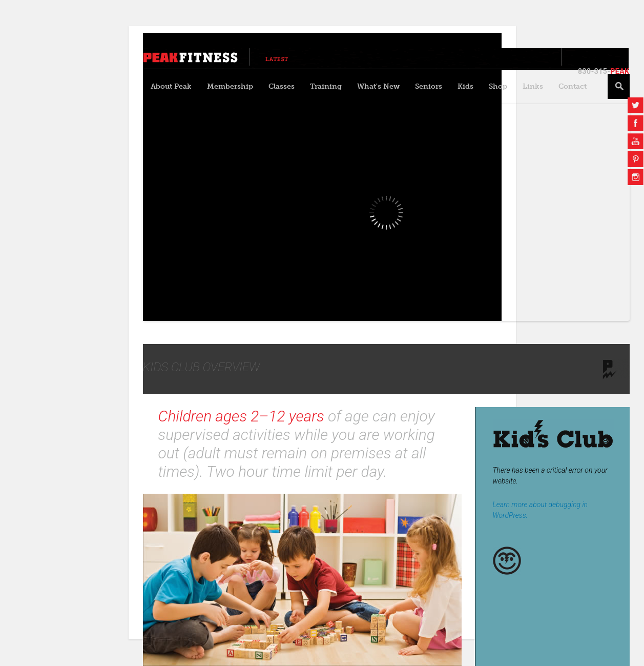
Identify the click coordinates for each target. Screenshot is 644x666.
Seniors (429, 86)
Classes (282, 86)
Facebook (636, 123)
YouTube (636, 141)
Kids (465, 86)
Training (326, 86)
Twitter (636, 105)
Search (619, 86)
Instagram (636, 177)
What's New (378, 86)
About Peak (171, 86)
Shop (498, 86)
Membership (230, 86)
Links (533, 86)
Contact (573, 86)
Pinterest (636, 159)
